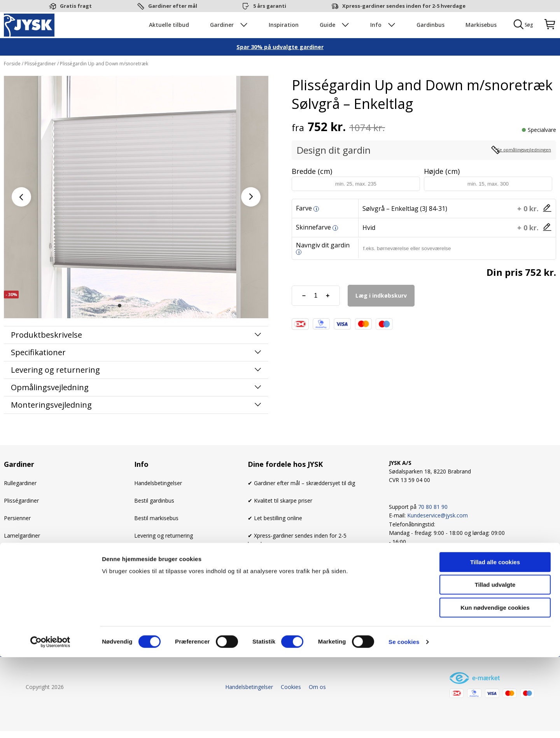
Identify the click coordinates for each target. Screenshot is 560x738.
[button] (120, 326)
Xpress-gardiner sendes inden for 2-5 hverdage (404, 6)
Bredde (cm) (312, 191)
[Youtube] (437, 583)
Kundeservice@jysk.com (437, 536)
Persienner (17, 538)
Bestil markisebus (156, 538)
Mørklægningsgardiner (32, 608)
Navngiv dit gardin (323, 268)
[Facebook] (399, 583)
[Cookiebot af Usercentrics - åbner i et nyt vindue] (50, 723)
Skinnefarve (313, 247)
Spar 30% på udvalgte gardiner (280, 67)
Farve (304, 228)
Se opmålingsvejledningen (513, 170)
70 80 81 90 (433, 527)
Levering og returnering (164, 556)
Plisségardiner (40, 84)
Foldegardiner (21, 591)
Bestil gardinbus (154, 521)
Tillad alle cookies (495, 643)
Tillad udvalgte (495, 666)
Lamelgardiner (22, 556)
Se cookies (404, 723)
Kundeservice (151, 591)
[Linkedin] (457, 583)
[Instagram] (418, 583)
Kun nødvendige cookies (495, 688)
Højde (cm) (442, 191)
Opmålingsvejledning (50, 408)
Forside (13, 84)
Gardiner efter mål (173, 6)
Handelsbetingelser (158, 504)
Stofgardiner (19, 573)
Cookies (144, 573)
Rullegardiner (20, 504)
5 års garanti (270, 6)
